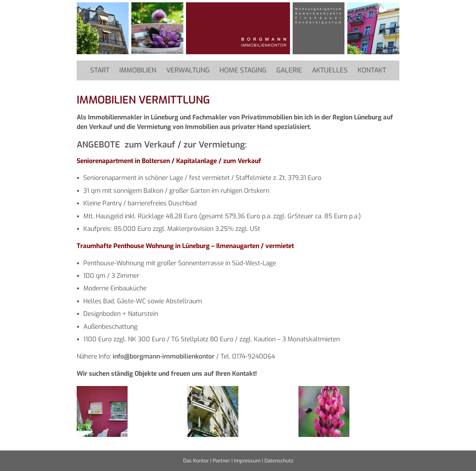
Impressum (247, 461)
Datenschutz (279, 461)
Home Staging (243, 70)
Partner (221, 461)
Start (100, 70)
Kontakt (372, 70)
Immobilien (138, 70)
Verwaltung (188, 70)
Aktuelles (330, 70)
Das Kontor (196, 461)
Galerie (289, 70)
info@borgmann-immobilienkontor (164, 356)
